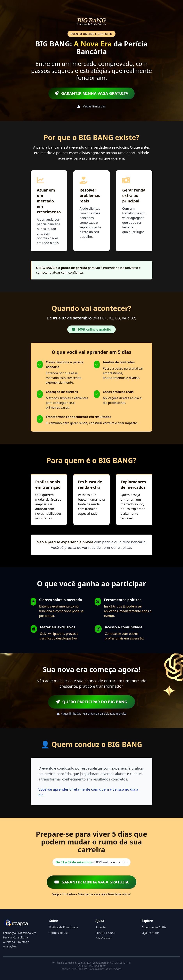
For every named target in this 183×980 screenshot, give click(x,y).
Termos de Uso (59, 933)
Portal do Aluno (105, 933)
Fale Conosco (104, 938)
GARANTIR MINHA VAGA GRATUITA (91, 93)
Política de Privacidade (64, 927)
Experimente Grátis (154, 927)
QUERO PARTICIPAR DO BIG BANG (91, 702)
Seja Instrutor (150, 933)
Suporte (100, 927)
